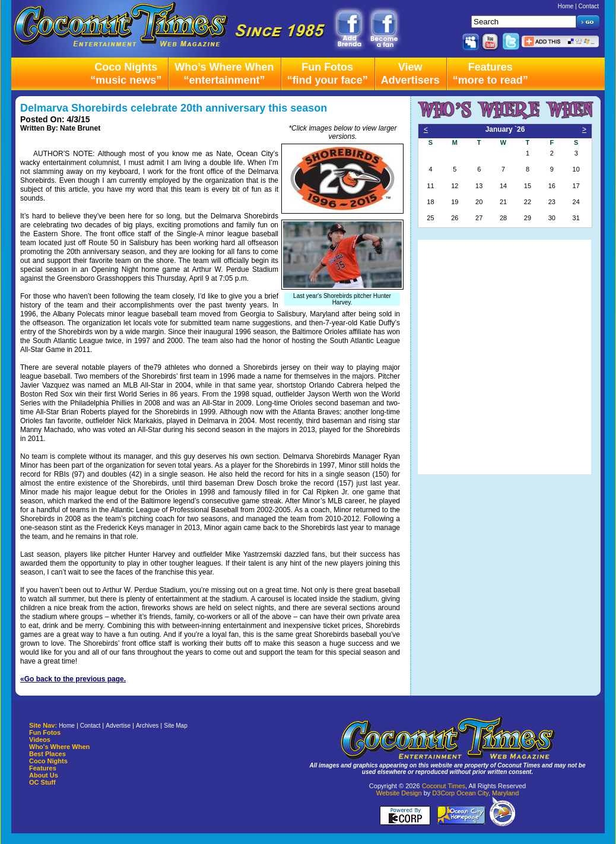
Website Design (399, 793)
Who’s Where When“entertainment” (224, 74)
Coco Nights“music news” (126, 74)
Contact (589, 6)
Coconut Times (444, 786)
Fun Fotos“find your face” (328, 74)
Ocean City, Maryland (488, 793)
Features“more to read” (490, 74)
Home (566, 6)
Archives (147, 726)
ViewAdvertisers (410, 74)
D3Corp (443, 793)
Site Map (175, 726)
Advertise (118, 726)
